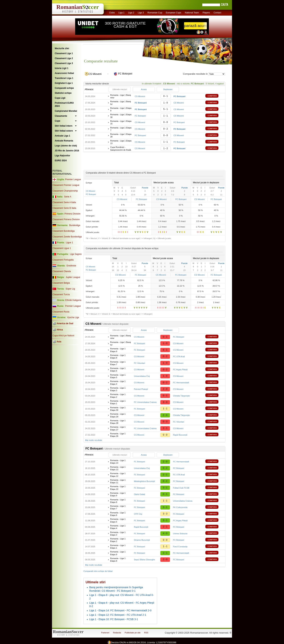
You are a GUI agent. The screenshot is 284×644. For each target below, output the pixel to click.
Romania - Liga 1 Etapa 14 (118, 462)
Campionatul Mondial (66, 111)
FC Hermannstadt (181, 383)
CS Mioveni (140, 96)
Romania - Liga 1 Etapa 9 (121, 109)
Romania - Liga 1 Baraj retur (121, 96)
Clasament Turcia (61, 294)
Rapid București (180, 435)
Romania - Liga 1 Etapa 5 (118, 376)
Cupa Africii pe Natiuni (63, 336)
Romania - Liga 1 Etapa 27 (118, 428)
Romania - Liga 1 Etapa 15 (121, 122)
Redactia (117, 633)
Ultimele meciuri (120, 89)
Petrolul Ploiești (141, 389)
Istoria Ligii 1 (62, 68)
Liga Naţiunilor (62, 156)
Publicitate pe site (133, 633)
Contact (217, 13)
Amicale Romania (64, 141)
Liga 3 (141, 13)
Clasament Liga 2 (64, 58)
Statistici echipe (63, 93)
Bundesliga (75, 225)
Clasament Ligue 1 (62, 248)
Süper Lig (70, 289)
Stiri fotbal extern (64, 131)
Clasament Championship (65, 191)
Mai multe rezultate (94, 440)
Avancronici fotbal (64, 73)
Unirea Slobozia (180, 534)
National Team (192, 13)
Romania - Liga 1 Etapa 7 (121, 129)
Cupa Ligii (60, 98)
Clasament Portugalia (63, 260)
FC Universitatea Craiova (145, 402)
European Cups (174, 13)
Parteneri (105, 633)
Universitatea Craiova (183, 501)
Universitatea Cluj (142, 376)
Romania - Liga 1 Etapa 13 (121, 142)
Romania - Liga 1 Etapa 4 (118, 383)
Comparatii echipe (64, 88)
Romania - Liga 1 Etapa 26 (118, 435)
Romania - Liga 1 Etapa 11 (118, 481)
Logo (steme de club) (66, 146)
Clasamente (61, 116)
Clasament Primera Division (66, 219)
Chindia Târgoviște (181, 396)
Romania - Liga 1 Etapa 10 (118, 488)
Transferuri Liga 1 (64, 78)
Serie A (68, 197)
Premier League (73, 179)
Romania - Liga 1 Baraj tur (121, 103)
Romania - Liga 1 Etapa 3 (118, 389)
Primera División (72, 214)
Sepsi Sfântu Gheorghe (144, 560)
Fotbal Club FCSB (181, 488)
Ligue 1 (69, 243)
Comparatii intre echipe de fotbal (98, 571)
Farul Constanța (180, 547)
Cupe (57, 121)
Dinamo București (142, 540)
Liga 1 (122, 13)
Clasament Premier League (66, 185)
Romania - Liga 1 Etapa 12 (118, 475)
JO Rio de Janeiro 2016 (67, 151)
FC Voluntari (140, 363)
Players (206, 13)
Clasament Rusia (61, 312)
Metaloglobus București (144, 481)
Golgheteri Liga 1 (64, 83)
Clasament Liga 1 (64, 53)
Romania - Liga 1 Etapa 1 (118, 402)
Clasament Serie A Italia (64, 202)
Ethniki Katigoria (73, 300)
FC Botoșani (140, 116)
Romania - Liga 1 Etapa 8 (118, 356)
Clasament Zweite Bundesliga (67, 237)
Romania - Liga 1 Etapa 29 (118, 415)
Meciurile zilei (62, 48)
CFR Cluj (138, 514)
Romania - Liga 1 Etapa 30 (121, 116)
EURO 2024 (61, 161)
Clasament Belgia (61, 283)
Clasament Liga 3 (64, 63)
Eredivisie (71, 266)
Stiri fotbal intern (64, 126)
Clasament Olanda (62, 271)
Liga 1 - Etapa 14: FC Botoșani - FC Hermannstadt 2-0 (120, 610)
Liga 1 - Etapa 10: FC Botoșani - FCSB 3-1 (114, 619)
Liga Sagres (76, 254)
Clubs (112, 13)
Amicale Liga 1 (62, 136)
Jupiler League (73, 277)
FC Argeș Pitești (180, 370)
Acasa (144, 89)
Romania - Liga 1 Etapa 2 (118, 396)
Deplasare (168, 89)
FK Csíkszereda (180, 507)
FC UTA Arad (179, 356)
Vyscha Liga (73, 317)
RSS (146, 633)
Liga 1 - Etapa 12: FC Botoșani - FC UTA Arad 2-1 (118, 615)
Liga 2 (131, 13)
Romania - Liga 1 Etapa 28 (121, 135)
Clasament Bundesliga (64, 231)
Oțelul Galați (140, 494)
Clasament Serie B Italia (64, 208)
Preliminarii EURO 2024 (64, 104)
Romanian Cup (155, 13)
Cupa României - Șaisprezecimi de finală (121, 148)
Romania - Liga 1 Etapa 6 (118, 370)
